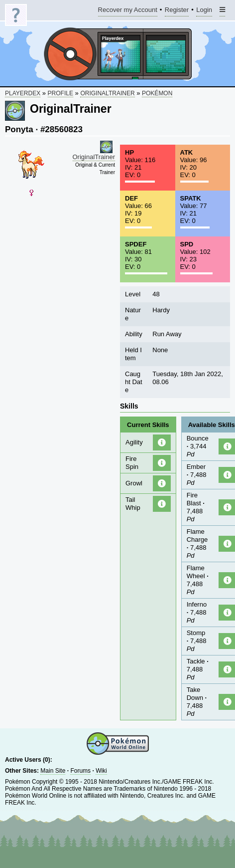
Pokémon (157, 93)
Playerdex (23, 93)
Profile (60, 93)
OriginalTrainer (107, 93)
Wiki (101, 771)
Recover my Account (128, 11)
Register (177, 11)
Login (204, 11)
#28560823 (61, 129)
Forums (80, 771)
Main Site (53, 771)
